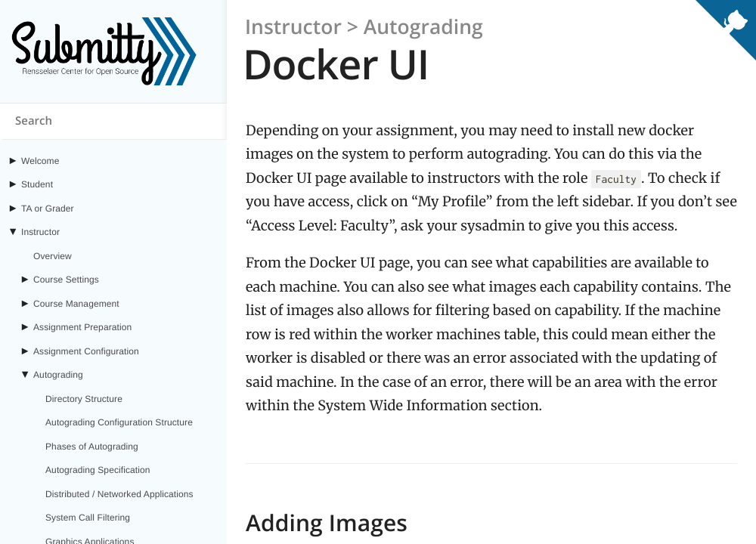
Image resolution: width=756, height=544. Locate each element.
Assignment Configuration (86, 351)
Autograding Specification (98, 470)
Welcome (40, 161)
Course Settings (66, 280)
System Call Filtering (88, 518)
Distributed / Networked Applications (119, 494)
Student (37, 184)
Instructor (40, 232)
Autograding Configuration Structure (119, 422)
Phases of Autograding (92, 447)
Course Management (76, 304)
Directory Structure (84, 399)
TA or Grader (48, 209)
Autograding (58, 375)
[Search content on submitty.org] (113, 122)
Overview (53, 256)
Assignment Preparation (82, 327)
